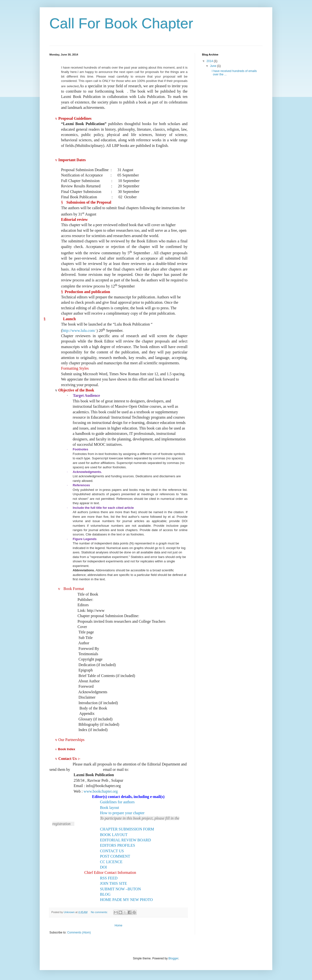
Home (118, 925)
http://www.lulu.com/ (79, 331)
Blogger (173, 958)
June (214, 66)
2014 (210, 61)
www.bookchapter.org (101, 791)
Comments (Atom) (79, 932)
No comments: (100, 912)
